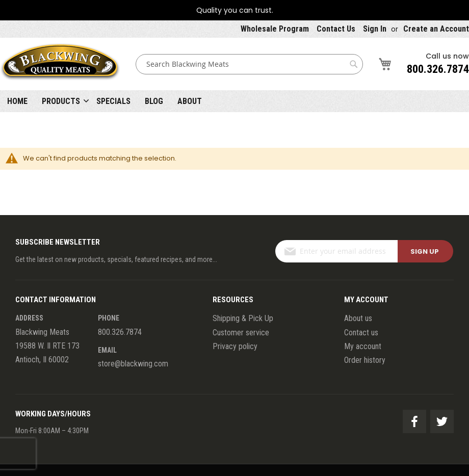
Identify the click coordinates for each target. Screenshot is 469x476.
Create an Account (436, 29)
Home (17, 101)
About (190, 101)
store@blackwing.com (133, 364)
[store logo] (60, 64)
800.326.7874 (438, 69)
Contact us (361, 333)
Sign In (375, 29)
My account (363, 346)
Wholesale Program (275, 29)
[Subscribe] (425, 251)
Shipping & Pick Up (243, 318)
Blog (154, 101)
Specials (113, 101)
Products (61, 101)
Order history (365, 360)
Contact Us (336, 29)
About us (358, 318)
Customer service (241, 333)
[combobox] (249, 64)
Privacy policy (235, 346)
